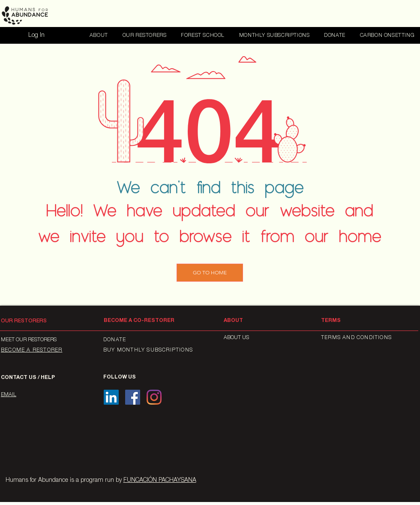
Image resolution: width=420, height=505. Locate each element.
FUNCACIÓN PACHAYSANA (160, 481)
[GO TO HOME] (210, 273)
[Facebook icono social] (133, 397)
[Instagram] (154, 397)
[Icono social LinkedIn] (111, 397)
